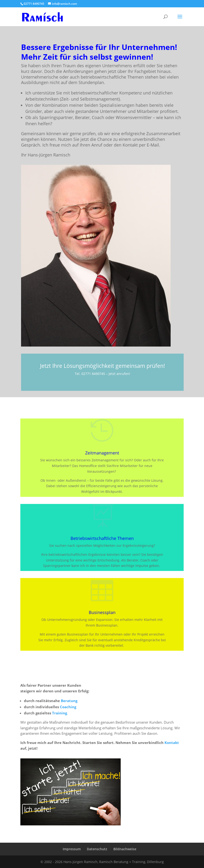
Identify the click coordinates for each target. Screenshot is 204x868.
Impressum (72, 849)
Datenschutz (97, 849)
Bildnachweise (125, 849)
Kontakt (172, 743)
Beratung (69, 701)
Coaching (68, 707)
